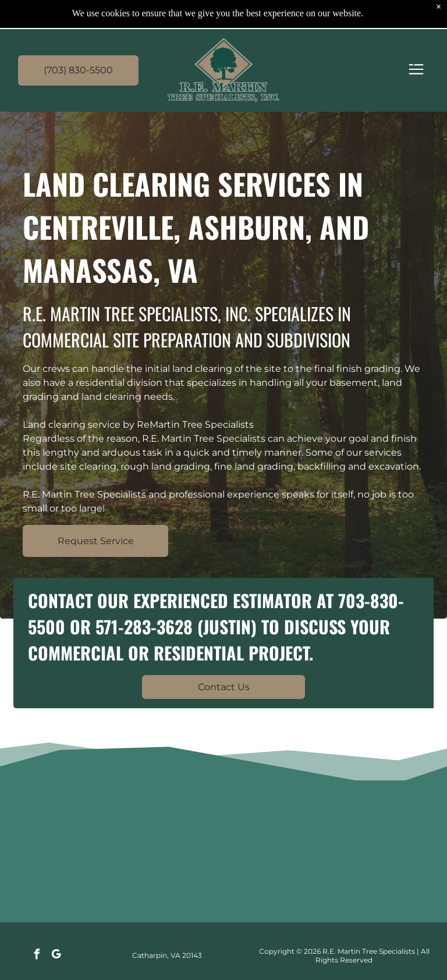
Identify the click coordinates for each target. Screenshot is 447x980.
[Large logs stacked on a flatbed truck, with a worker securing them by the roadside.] (73, 854)
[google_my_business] (56, 956)
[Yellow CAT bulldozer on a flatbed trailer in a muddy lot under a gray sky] (173, 854)
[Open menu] (416, 70)
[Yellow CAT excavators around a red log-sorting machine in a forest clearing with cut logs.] (274, 854)
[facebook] (37, 956)
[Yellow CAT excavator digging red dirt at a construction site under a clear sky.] (374, 854)
